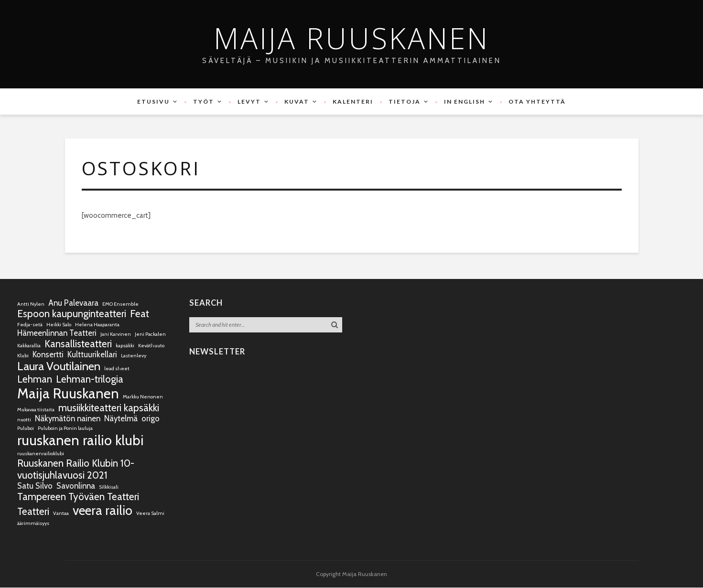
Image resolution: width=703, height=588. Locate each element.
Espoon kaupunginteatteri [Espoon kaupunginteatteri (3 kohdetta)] (72, 314)
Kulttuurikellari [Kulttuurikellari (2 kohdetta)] (92, 355)
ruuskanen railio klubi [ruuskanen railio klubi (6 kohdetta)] (81, 441)
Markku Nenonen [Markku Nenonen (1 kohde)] (143, 397)
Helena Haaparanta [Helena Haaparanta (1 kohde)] (97, 325)
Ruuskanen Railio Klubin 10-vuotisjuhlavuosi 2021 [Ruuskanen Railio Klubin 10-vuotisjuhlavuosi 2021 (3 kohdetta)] (76, 470)
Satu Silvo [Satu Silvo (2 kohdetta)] (35, 486)
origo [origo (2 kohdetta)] (151, 419)
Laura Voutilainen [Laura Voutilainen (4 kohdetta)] (59, 367)
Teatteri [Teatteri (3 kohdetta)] (33, 512)
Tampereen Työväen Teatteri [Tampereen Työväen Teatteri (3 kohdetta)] (78, 497)
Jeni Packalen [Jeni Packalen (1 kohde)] (150, 335)
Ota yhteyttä (537, 102)
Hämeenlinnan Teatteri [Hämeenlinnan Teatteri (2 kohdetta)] (57, 333)
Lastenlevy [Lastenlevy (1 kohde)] (134, 356)
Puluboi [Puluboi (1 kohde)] (26, 429)
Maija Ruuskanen (351, 38)
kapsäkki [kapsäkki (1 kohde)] (125, 346)
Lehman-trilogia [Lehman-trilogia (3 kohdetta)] (90, 380)
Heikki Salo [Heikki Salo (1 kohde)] (59, 325)
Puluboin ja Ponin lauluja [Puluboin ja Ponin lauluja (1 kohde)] (65, 429)
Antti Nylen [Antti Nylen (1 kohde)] (31, 305)
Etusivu (153, 102)
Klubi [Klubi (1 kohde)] (23, 356)
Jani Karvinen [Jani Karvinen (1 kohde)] (116, 335)
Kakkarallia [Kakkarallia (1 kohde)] (29, 346)
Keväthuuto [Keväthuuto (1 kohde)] (151, 346)
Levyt (249, 102)
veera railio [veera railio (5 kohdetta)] (103, 511)
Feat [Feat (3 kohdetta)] (140, 314)
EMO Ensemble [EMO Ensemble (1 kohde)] (120, 305)
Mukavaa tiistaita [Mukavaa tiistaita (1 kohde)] (36, 410)
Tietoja (405, 102)
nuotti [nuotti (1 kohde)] (24, 420)
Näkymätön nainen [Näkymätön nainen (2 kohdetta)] (68, 419)
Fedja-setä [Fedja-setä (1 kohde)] (30, 325)
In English (465, 102)
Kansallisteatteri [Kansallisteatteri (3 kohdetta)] (78, 344)
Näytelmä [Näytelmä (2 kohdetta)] (121, 419)
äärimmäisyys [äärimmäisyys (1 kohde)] (33, 524)
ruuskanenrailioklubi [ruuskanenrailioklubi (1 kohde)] (41, 454)
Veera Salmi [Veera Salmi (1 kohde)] (150, 514)
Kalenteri (353, 102)
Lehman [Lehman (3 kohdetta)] (35, 380)
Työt (204, 102)
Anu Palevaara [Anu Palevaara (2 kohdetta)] (73, 303)
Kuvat (297, 102)
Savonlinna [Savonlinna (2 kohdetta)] (76, 486)
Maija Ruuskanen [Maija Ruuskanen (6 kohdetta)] (68, 394)
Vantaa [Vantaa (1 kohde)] (61, 514)
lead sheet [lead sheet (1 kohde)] (117, 369)
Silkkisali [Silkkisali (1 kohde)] (109, 487)
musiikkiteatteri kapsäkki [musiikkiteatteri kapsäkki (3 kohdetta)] (109, 408)
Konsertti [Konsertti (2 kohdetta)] (48, 355)
